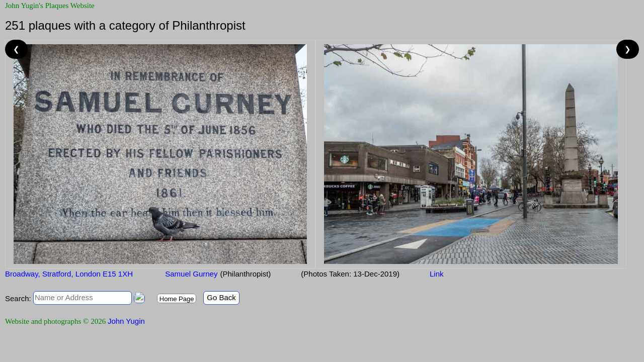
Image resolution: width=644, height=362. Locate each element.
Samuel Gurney (190, 274)
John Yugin (126, 321)
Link (437, 274)
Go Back (221, 297)
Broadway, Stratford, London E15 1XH (69, 274)
